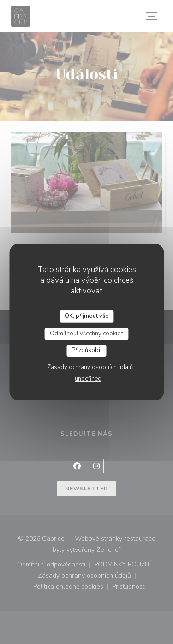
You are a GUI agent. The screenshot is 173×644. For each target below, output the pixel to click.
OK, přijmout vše (86, 316)
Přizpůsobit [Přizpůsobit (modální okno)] (87, 350)
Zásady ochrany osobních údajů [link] (90, 367)
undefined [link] (88, 379)
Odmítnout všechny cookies (87, 334)
